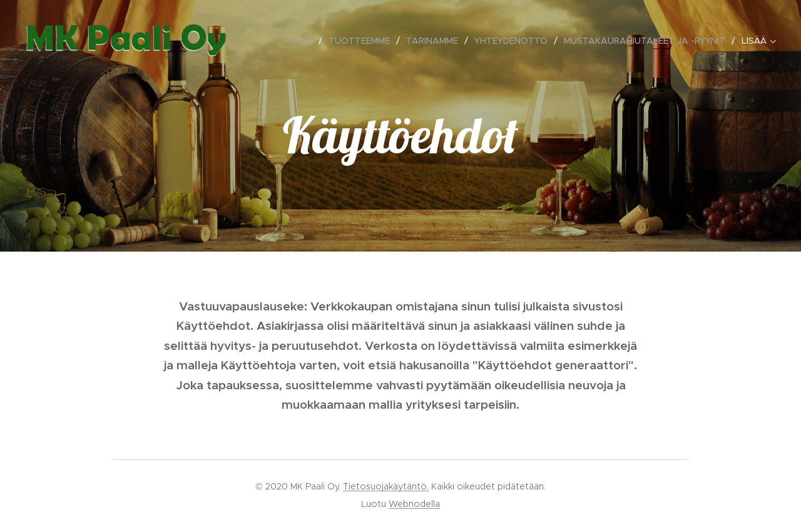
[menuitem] (305, 41)
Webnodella (414, 504)
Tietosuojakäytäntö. (386, 486)
